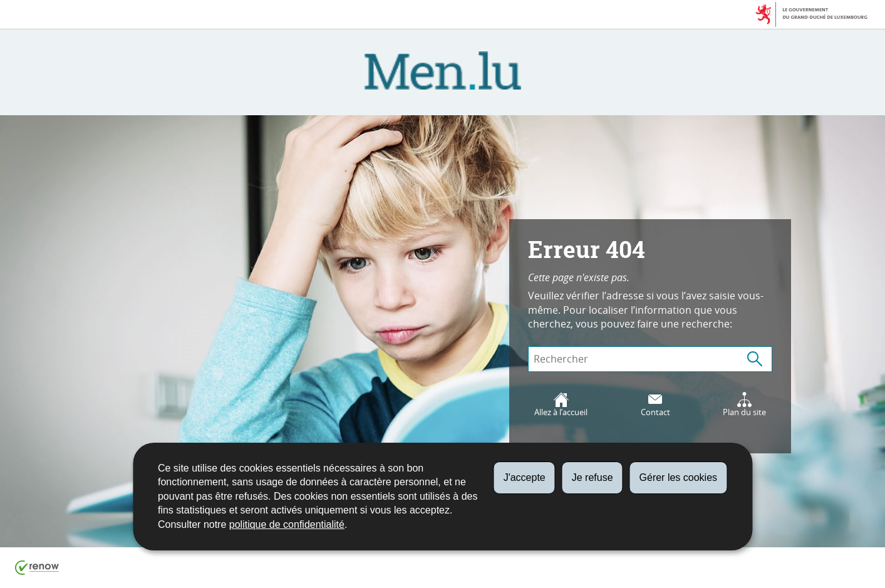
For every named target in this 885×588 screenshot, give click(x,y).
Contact (655, 405)
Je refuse (593, 477)
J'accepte (525, 477)
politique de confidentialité (287, 524)
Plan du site (744, 405)
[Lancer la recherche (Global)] (755, 359)
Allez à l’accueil (561, 405)
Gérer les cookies (679, 477)
